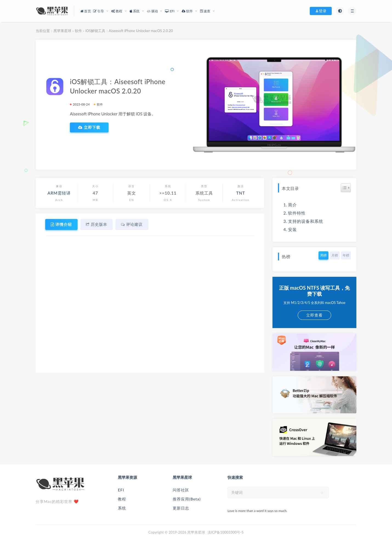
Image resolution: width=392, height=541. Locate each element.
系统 (122, 508)
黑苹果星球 (62, 31)
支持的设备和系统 (306, 221)
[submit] (322, 493)
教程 (122, 499)
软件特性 (297, 213)
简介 (292, 205)
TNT (241, 193)
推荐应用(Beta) (187, 499)
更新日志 (181, 508)
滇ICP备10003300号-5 (226, 532)
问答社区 (181, 490)
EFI (121, 490)
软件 (78, 31)
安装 (292, 229)
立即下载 (89, 127)
